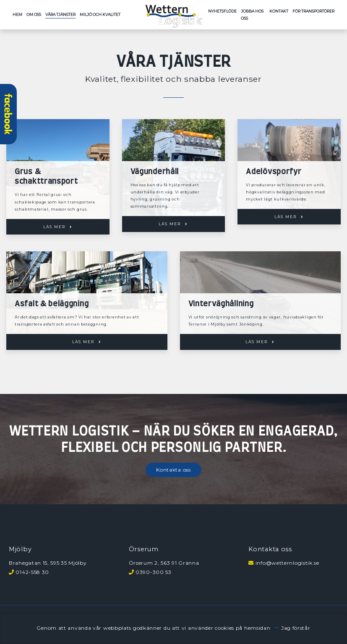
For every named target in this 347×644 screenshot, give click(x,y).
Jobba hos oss (252, 15)
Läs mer (54, 227)
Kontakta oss (173, 470)
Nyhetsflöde (222, 11)
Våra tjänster (60, 14)
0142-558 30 (32, 572)
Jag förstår (296, 628)
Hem (17, 14)
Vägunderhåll (155, 172)
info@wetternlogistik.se (287, 563)
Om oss (34, 14)
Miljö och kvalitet (100, 14)
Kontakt (279, 11)
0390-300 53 (154, 572)
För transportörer (313, 11)
